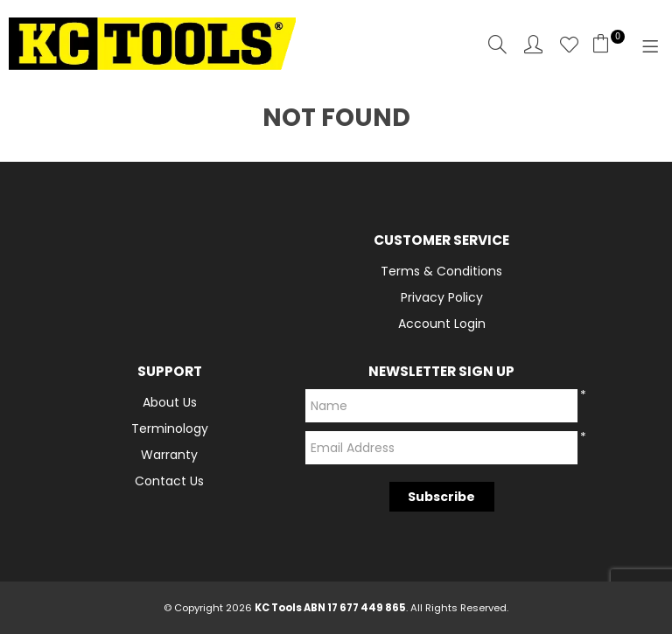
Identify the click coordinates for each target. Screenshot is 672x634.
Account (533, 44)
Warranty (169, 455)
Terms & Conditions (441, 271)
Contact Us (169, 481)
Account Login (442, 324)
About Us (170, 402)
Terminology (170, 428)
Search (497, 44)
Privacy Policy (442, 297)
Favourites (569, 44)
